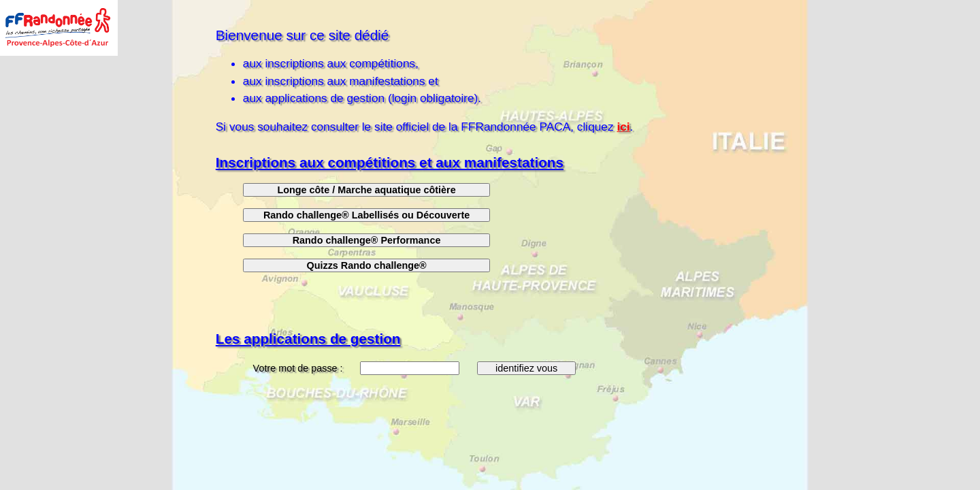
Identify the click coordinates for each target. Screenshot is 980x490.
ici (623, 127)
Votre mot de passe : (299, 368)
